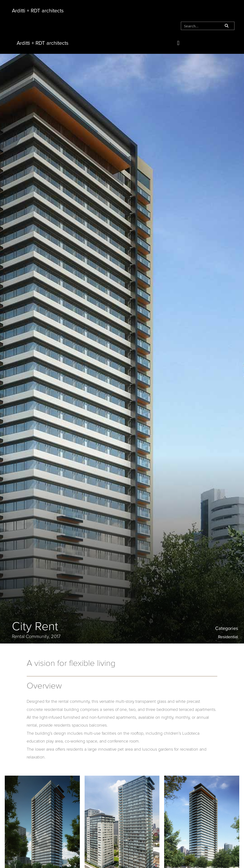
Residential (228, 637)
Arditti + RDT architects (38, 11)
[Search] (227, 26)
